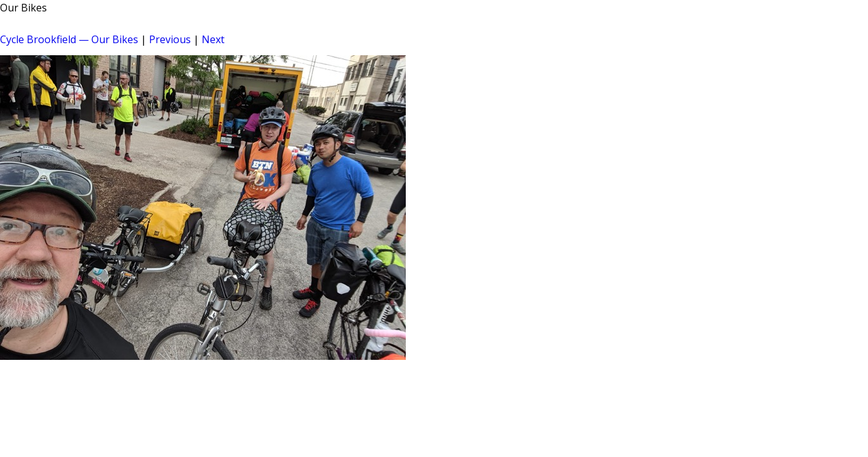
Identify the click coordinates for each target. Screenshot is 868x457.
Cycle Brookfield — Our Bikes (69, 39)
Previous (170, 39)
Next (213, 39)
